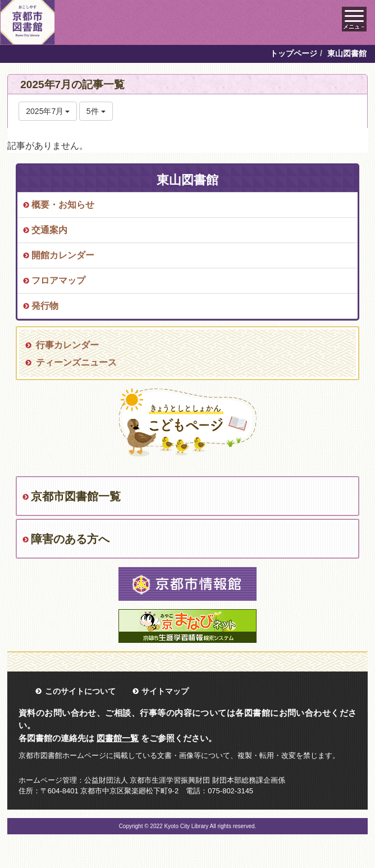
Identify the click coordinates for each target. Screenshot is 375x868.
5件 (96, 111)
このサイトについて (80, 691)
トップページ (294, 53)
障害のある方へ (70, 539)
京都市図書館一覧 (76, 496)
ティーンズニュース (76, 362)
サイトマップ (165, 691)
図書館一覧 (118, 738)
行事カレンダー (67, 345)
